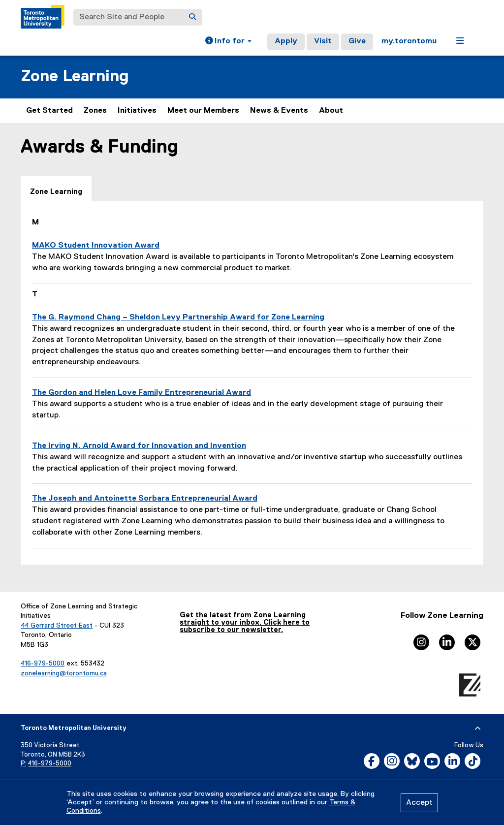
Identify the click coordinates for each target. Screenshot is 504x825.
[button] (228, 42)
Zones (95, 111)
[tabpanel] (252, 383)
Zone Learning (75, 77)
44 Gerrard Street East (57, 626)
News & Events (279, 111)
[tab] (56, 189)
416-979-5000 (43, 664)
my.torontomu (409, 41)
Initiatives (137, 111)
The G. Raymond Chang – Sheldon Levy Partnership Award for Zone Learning (178, 317)
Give (357, 41)
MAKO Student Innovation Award (96, 246)
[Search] (192, 17)
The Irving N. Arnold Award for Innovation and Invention (139, 446)
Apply (286, 41)
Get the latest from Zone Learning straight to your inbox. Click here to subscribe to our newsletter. (245, 622)
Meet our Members (203, 111)
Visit (323, 41)
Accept (419, 803)
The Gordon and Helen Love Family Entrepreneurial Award (142, 393)
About (331, 111)
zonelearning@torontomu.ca (64, 673)
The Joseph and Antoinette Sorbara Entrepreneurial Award (145, 499)
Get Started (49, 111)
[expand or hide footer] (478, 729)
